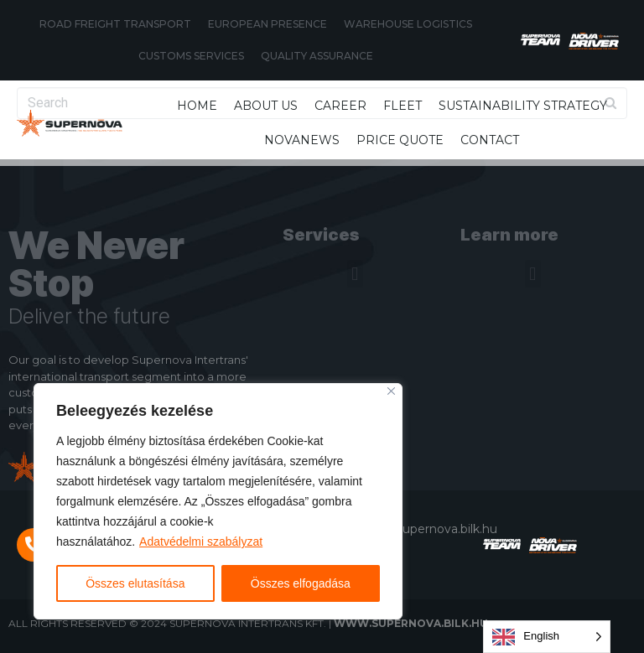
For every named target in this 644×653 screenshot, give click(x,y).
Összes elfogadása (301, 583)
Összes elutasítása (135, 583)
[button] (355, 274)
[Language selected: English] (547, 637)
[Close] (391, 391)
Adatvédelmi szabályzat (201, 542)
